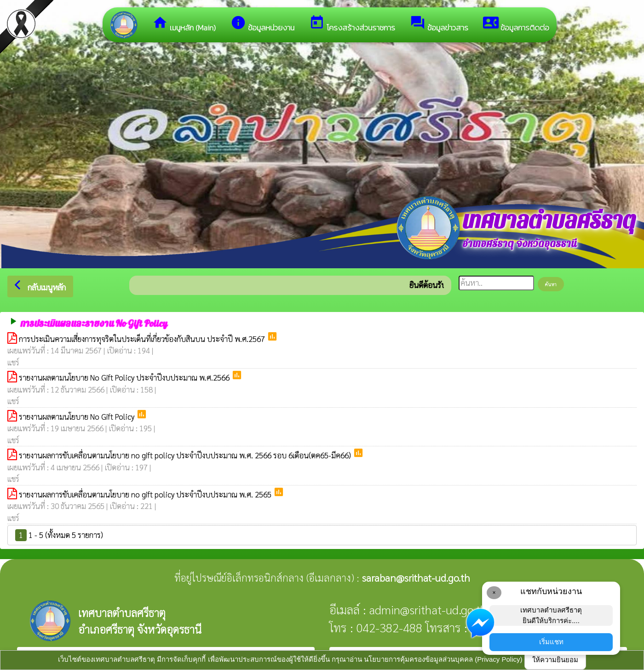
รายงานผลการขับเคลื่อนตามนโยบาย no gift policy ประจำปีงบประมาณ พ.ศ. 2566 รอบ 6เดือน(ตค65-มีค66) (186, 455)
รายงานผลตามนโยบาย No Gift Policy (78, 416)
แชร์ (13, 362)
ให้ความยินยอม (555, 660)
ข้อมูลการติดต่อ (516, 24)
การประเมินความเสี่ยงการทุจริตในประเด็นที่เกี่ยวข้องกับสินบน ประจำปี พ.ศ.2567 (143, 339)
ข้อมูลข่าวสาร (439, 24)
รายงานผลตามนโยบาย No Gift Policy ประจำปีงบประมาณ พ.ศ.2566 (125, 377)
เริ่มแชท (551, 642)
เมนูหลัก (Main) (184, 24)
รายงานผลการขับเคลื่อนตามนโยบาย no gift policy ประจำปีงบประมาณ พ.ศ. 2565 (146, 494)
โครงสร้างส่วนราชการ (352, 24)
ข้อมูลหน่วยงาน (262, 24)
